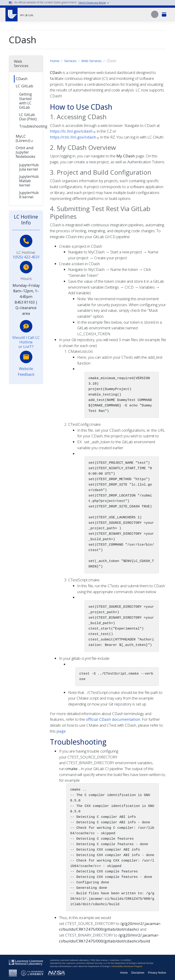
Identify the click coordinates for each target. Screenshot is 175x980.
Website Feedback (26, 371)
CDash (22, 79)
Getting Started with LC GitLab (26, 101)
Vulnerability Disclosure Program (127, 966)
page (61, 731)
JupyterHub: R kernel (29, 195)
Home (55, 61)
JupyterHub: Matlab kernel (29, 181)
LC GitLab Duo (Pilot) (28, 117)
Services (70, 61)
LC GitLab (24, 86)
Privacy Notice (157, 973)
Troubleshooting (30, 126)
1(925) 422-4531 (26, 257)
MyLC (25, 138)
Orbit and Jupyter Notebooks (26, 152)
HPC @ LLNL (27, 15)
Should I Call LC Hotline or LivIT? (26, 342)
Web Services (91, 61)
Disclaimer (138, 973)
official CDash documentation (113, 719)
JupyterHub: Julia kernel (29, 167)
